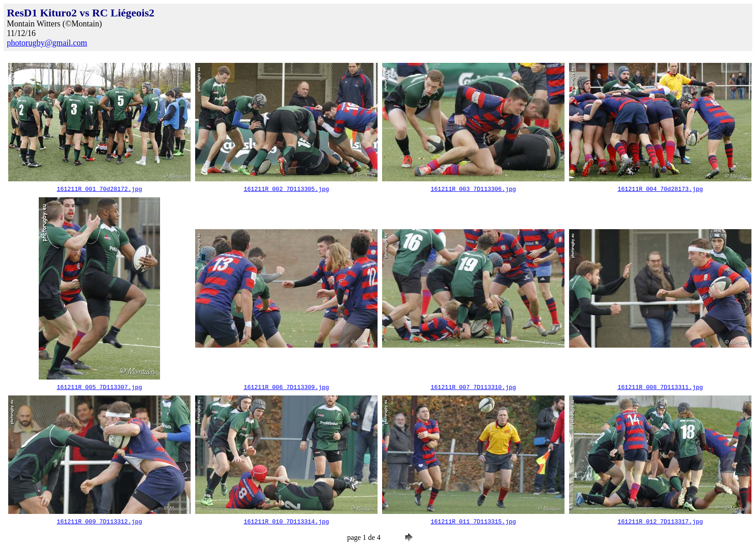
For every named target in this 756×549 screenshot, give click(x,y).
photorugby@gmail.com (47, 43)
